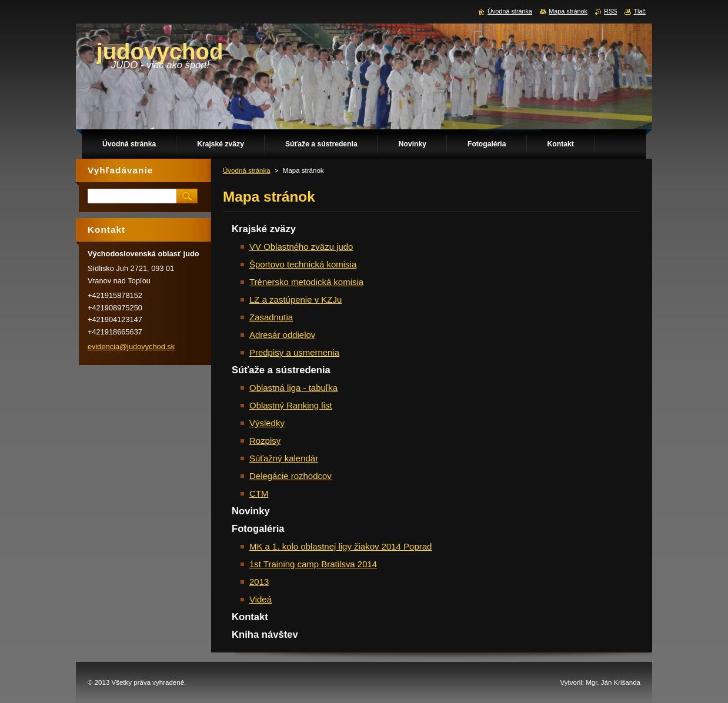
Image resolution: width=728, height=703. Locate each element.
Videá (261, 599)
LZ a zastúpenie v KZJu (295, 299)
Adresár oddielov (282, 335)
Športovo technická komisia (303, 264)
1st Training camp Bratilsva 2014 (313, 564)
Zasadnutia (271, 317)
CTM (259, 493)
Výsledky (267, 423)
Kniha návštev (265, 635)
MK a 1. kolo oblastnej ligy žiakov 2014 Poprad (340, 546)
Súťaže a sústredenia (281, 370)
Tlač (639, 11)
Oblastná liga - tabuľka (293, 388)
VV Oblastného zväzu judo (301, 247)
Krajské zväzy (264, 229)
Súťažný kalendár (284, 458)
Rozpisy (265, 441)
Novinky (251, 511)
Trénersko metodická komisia (306, 282)
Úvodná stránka (247, 170)
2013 (259, 582)
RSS (610, 11)
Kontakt (250, 617)
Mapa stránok (568, 11)
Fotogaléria (258, 529)
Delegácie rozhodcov (290, 476)
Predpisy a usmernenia (294, 352)
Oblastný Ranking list (291, 405)
